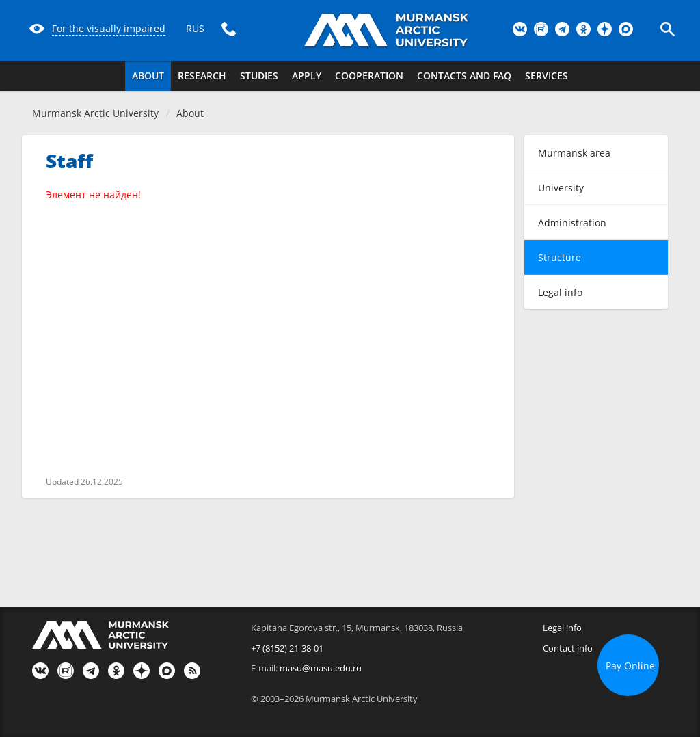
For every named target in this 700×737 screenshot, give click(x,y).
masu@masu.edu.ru (321, 668)
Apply (307, 76)
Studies (259, 76)
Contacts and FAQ (464, 76)
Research (202, 76)
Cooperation (369, 76)
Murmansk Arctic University (95, 113)
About (148, 76)
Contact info (568, 648)
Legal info (562, 628)
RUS (195, 28)
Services (547, 76)
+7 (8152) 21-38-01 (287, 648)
